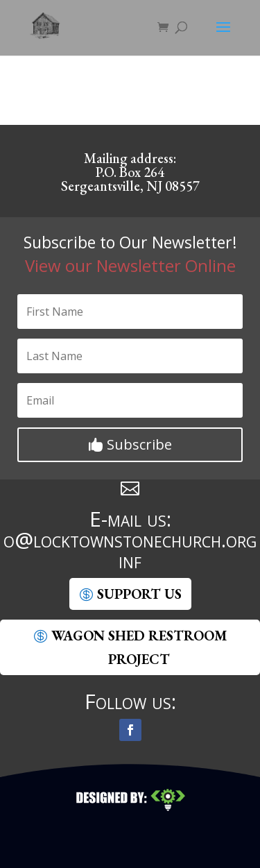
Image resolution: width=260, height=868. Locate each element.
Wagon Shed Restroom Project (139, 647)
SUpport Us (139, 594)
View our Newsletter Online (130, 265)
